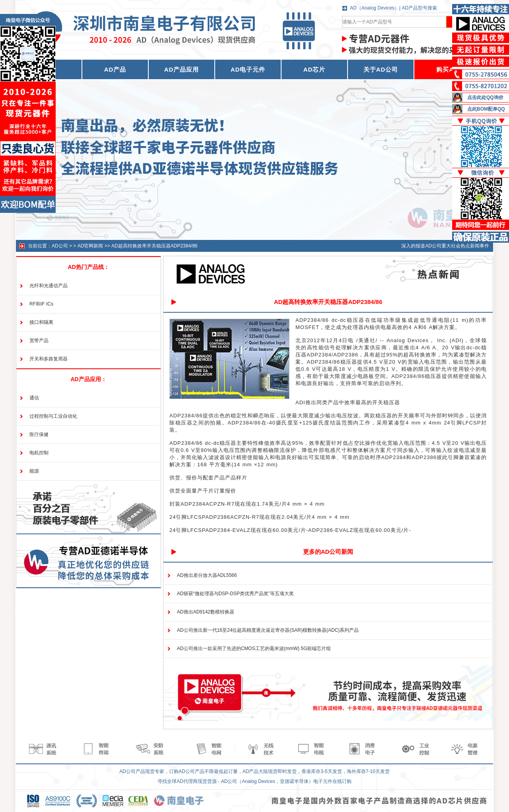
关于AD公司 (381, 69)
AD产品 (115, 69)
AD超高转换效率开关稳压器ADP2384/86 (154, 246)
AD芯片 (315, 69)
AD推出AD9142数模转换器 (206, 612)
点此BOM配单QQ (486, 109)
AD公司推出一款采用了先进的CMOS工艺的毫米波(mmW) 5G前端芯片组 (254, 648)
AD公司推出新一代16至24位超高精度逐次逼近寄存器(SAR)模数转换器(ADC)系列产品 (268, 630)
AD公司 (60, 246)
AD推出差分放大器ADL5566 (207, 575)
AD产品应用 (182, 69)
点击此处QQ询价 (485, 97)
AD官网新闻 (90, 246)
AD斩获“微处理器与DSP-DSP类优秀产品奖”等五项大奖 (235, 594)
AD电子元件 (248, 69)
